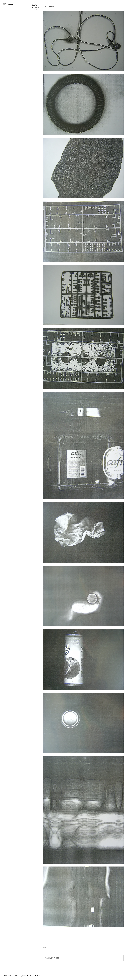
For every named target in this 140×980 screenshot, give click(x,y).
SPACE (34, 4)
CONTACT (35, 10)
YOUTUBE (18, 976)
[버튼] (70, 971)
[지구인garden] (9, 4)
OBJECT (35, 6)
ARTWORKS (36, 8)
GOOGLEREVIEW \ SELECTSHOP (32, 976)
